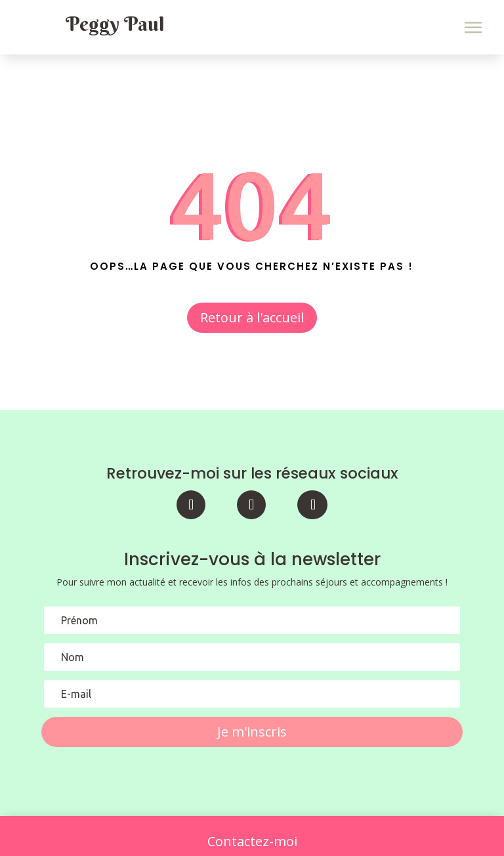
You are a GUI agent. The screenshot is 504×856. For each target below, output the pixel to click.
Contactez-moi (252, 841)
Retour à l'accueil (252, 317)
